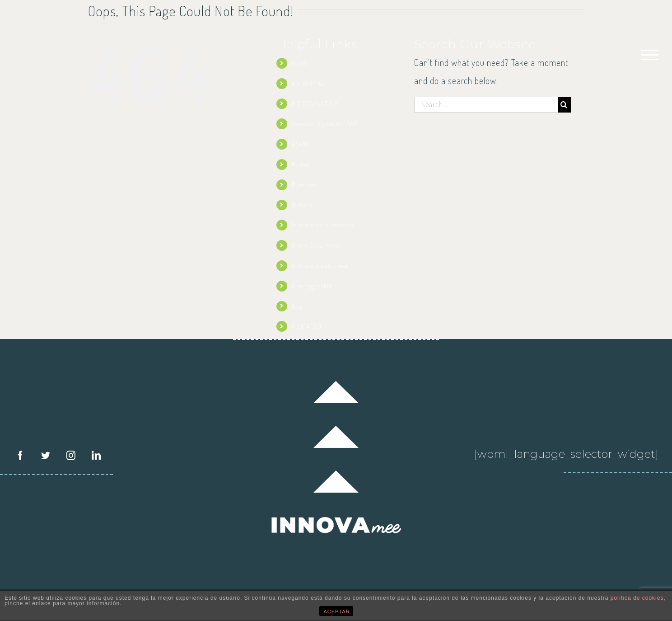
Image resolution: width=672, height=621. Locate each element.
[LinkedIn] (96, 456)
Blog (297, 306)
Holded (301, 164)
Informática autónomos (323, 225)
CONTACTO (307, 326)
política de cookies (637, 598)
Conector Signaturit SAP (324, 124)
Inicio (299, 63)
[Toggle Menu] (650, 55)
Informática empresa (320, 266)
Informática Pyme (316, 245)
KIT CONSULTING (315, 104)
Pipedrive (304, 185)
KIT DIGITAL (308, 83)
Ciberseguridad (312, 286)
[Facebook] (21, 456)
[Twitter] (46, 456)
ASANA (301, 144)
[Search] (564, 105)
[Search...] (486, 105)
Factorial (303, 205)
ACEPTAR (337, 612)
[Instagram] (71, 456)
